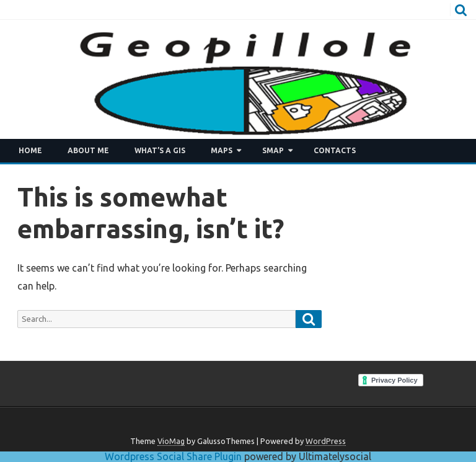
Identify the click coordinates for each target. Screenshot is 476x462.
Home (30, 150)
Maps (222, 150)
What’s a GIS (160, 150)
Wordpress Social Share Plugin (174, 456)
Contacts (335, 150)
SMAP (273, 150)
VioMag (171, 441)
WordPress (326, 441)
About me (88, 150)
